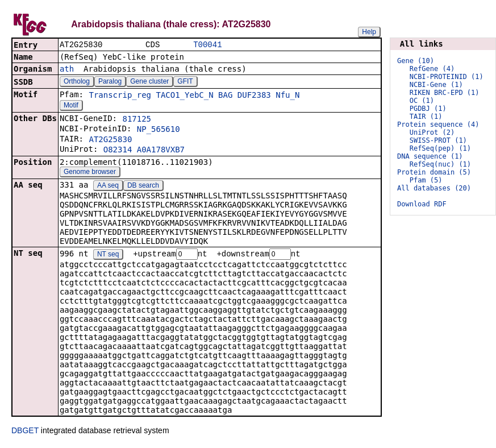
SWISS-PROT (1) (438, 140)
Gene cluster (149, 82)
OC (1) (422, 101)
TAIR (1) (426, 117)
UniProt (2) (432, 132)
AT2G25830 (110, 140)
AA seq (108, 186)
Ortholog (77, 82)
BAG (225, 96)
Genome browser (90, 173)
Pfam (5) (426, 180)
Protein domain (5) (434, 172)
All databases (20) (434, 188)
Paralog (110, 82)
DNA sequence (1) (430, 156)
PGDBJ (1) (428, 109)
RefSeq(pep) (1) (440, 148)
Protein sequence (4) (438, 125)
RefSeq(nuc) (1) (440, 164)
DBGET (25, 432)
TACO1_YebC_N (184, 96)
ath (67, 70)
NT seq (108, 256)
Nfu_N (287, 96)
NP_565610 (159, 130)
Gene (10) (416, 61)
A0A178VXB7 (161, 151)
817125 (137, 120)
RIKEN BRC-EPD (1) (445, 93)
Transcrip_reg (120, 96)
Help (369, 32)
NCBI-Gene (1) (436, 85)
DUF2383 (254, 96)
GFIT (185, 82)
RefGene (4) (432, 69)
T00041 (207, 45)
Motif (71, 106)
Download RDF (422, 204)
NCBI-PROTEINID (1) (447, 77)
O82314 (118, 151)
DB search (143, 186)
